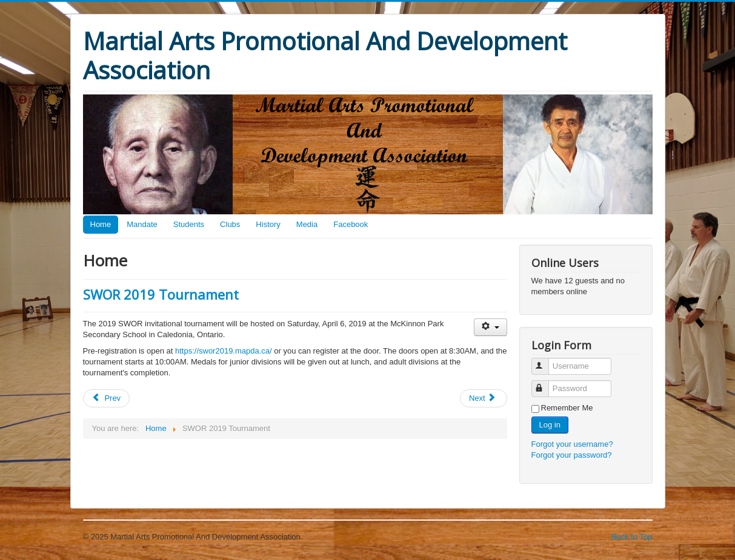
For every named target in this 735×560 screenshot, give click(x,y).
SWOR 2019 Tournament (161, 294)
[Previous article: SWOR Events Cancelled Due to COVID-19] (107, 398)
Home (101, 224)
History (268, 224)
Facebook (351, 224)
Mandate (142, 224)
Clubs (230, 224)
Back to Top (632, 537)
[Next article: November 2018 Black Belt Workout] (484, 398)
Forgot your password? (572, 455)
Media (307, 224)
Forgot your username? (572, 444)
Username (546, 361)
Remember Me (567, 408)
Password (546, 384)
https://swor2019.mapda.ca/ (224, 351)
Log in (550, 425)
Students (189, 224)
